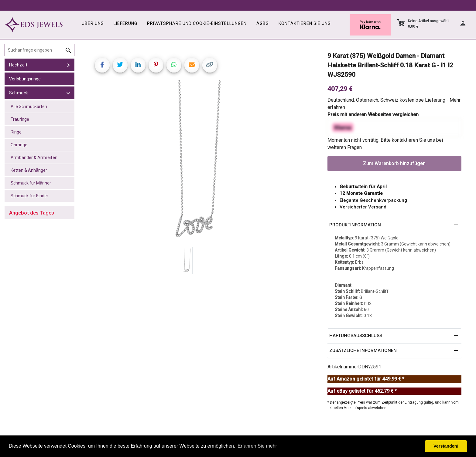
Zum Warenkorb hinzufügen (394, 163)
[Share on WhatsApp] (174, 65)
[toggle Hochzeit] (68, 65)
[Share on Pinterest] (156, 65)
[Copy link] (210, 65)
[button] (395, 225)
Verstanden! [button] (446, 446)
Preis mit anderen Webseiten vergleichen (373, 115)
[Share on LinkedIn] (138, 65)
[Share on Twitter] (120, 65)
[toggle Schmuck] (68, 93)
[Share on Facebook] (102, 65)
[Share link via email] (192, 65)
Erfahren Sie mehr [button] (257, 446)
